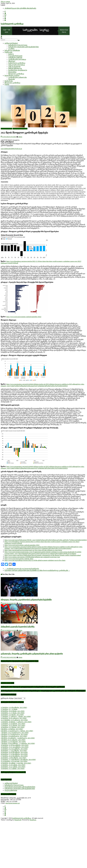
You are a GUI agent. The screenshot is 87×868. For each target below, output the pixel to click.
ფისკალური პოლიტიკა (17, 65)
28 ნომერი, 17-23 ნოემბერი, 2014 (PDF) (14, 754)
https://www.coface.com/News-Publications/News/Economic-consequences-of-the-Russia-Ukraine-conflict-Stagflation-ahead (43, 555)
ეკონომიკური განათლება (17, 77)
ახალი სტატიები (6, 129)
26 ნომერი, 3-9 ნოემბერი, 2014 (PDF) (13, 758)
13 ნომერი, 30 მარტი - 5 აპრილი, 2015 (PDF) (16, 722)
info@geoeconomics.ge (13, 803)
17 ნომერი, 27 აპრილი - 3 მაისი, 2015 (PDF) (16, 717)
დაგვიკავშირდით (11, 790)
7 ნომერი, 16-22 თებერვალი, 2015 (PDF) (15, 733)
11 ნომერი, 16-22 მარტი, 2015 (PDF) (13, 725)
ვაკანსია (11, 49)
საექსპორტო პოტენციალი (18, 70)
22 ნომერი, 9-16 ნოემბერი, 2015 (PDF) (14, 708)
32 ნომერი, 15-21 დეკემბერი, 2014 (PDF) (15, 747)
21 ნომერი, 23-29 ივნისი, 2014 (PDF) (13, 765)
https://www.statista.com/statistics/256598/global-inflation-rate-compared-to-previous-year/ (32, 557)
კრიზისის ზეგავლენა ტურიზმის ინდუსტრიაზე (20, 8)
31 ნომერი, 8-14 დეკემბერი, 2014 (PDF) (14, 749)
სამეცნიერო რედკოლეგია (18, 45)
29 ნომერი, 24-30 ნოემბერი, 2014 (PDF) (14, 752)
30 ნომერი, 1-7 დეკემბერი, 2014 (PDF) (14, 751)
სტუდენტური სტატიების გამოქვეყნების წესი (20, 787)
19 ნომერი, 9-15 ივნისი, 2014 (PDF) (13, 769)
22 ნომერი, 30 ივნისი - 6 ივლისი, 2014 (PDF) (16, 763)
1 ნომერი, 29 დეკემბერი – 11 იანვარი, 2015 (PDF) (18, 743)
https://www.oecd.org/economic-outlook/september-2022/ (24, 317)
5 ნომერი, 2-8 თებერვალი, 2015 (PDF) (14, 736)
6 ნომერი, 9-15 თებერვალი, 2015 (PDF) (14, 734)
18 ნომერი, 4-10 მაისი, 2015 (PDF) (12, 715)
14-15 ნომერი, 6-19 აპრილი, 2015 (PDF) (14, 720)
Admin (20, 137)
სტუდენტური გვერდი (12, 76)
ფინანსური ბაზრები (15, 58)
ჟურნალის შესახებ (11, 43)
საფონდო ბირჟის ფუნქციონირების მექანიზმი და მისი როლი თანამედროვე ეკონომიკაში (37, 570)
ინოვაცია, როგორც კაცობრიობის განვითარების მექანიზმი (26, 600)
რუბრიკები (8, 52)
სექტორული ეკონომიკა (17, 63)
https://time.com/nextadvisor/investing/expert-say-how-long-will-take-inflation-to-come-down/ (33, 550)
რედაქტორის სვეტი (15, 56)
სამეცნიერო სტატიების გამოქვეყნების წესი (23, 47)
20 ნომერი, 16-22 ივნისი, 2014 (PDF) (13, 767)
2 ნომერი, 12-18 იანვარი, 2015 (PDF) (13, 742)
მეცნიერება (9, 81)
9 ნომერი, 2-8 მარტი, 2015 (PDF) (12, 729)
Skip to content (5, 2)
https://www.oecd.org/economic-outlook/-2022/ (19, 559)
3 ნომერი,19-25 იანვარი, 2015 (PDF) (13, 740)
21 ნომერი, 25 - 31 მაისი (9, 709)
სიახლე (11, 54)
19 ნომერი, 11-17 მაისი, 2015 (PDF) (13, 713)
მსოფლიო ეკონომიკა (16, 74)
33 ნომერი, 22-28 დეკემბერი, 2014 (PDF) (15, 745)
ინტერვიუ (12, 61)
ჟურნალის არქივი (7, 698)
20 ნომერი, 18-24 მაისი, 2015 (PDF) (13, 711)
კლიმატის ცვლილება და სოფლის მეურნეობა (22, 569)
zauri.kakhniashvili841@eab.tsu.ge (11, 149)
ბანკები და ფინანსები (12, 50)
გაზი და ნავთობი (14, 67)
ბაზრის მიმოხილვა (15, 68)
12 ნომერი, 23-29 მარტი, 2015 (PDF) (13, 724)
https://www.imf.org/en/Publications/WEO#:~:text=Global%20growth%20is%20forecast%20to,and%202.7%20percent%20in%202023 (46, 540)
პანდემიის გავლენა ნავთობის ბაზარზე (18, 627)
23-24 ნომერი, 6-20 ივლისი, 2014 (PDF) (14, 761)
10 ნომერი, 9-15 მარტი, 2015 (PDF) (13, 727)
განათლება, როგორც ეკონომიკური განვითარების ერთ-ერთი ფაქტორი (32, 654)
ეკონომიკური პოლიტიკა (17, 59)
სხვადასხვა (12, 72)
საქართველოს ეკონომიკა (12, 24)
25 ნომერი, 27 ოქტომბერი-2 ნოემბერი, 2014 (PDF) (18, 760)
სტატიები (12, 79)
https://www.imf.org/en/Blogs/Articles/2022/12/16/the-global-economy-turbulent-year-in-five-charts (35, 560)
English (7, 84)
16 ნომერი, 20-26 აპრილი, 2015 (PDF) (14, 718)
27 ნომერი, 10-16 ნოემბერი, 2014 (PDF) (14, 756)
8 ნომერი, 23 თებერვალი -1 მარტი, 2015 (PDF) (17, 731)
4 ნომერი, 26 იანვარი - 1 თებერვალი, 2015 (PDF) (18, 738)
